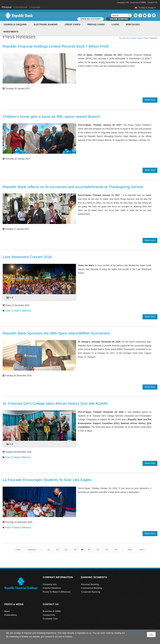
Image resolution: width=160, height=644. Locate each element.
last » (142, 550)
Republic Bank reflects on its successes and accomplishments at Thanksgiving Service (73, 187)
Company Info (123, 2)
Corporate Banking (91, 592)
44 (75, 550)
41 (49, 550)
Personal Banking (90, 584)
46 (89, 550)
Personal (7, 7)
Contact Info (49, 615)
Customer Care (50, 619)
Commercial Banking (92, 588)
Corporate (35, 7)
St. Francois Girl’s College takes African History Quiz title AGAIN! (55, 403)
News (140, 38)
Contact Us (152, 2)
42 (57, 550)
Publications (11, 615)
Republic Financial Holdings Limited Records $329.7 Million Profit (56, 46)
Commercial (20, 7)
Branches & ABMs (138, 2)
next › (131, 550)
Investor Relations (52, 588)
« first (18, 550)
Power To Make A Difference (18, 311)
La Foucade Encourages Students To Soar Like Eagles (47, 480)
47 (98, 550)
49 (115, 550)
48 (107, 550)
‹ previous (31, 550)
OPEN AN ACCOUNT (90, 19)
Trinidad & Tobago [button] (147, 8)
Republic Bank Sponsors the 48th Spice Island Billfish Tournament (56, 333)
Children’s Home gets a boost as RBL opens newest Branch (51, 117)
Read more (150, 100)
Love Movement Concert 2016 (27, 257)
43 (66, 550)
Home (133, 38)
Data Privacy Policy (135, 633)
